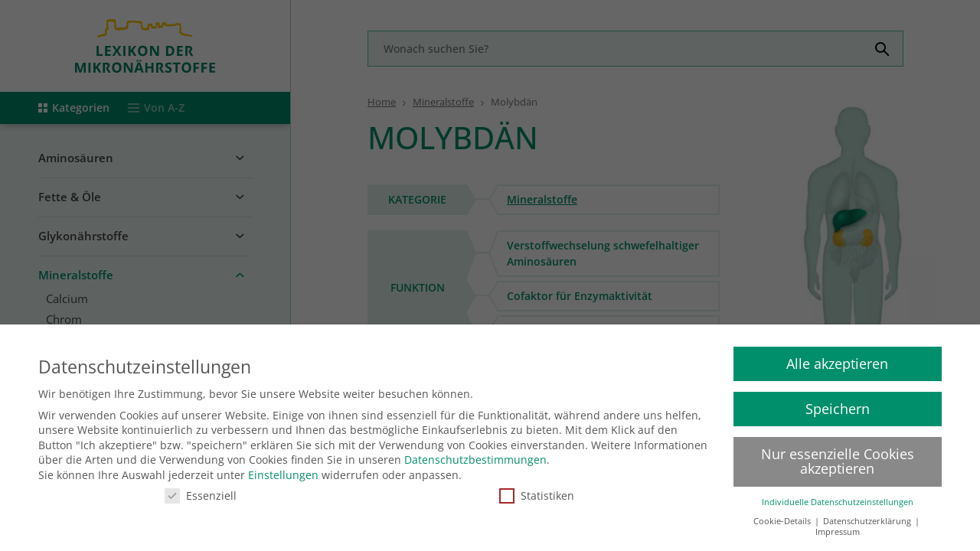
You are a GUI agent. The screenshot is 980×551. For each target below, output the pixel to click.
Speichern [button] (838, 403)
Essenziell (201, 489)
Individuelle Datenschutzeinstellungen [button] (838, 497)
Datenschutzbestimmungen (475, 454)
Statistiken (537, 489)
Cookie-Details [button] (783, 515)
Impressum (838, 527)
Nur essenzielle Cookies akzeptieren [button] (838, 455)
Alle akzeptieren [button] (837, 358)
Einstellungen (283, 469)
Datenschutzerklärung (868, 515)
